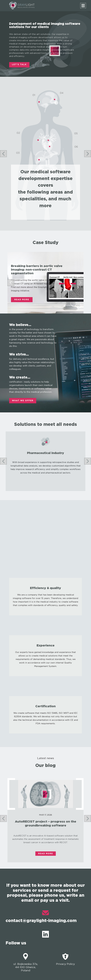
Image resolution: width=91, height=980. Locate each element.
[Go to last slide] (3, 154)
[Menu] (83, 6)
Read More (22, 300)
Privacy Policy (65, 959)
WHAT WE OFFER (23, 401)
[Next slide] (88, 154)
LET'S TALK (19, 65)
